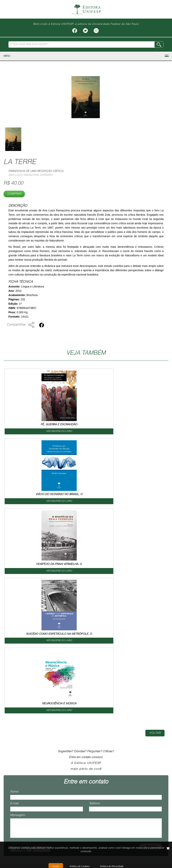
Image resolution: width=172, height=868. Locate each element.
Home (25, 733)
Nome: (14, 652)
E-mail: (15, 664)
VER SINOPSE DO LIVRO (45, 431)
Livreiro (81, 733)
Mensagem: (18, 676)
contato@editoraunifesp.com (21, 800)
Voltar (155, 594)
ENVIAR (151, 707)
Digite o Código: (21, 704)
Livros (65, 733)
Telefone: (95, 664)
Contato (128, 733)
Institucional (45, 733)
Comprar (14, 194)
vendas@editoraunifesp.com (21, 815)
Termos (146, 733)
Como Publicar (104, 733)
